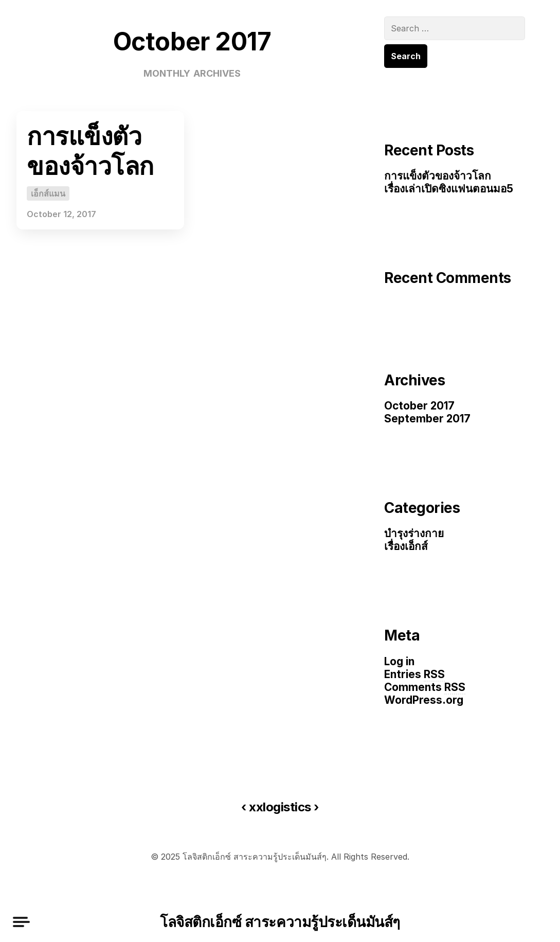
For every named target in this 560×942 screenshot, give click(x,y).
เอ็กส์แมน (48, 193)
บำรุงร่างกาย (414, 533)
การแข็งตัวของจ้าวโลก (90, 151)
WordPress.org (424, 700)
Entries (414, 675)
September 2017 (427, 419)
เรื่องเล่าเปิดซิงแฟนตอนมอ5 (449, 189)
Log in (399, 661)
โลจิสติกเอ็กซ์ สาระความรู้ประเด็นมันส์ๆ (280, 922)
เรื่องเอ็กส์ (406, 546)
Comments (425, 688)
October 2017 (419, 406)
